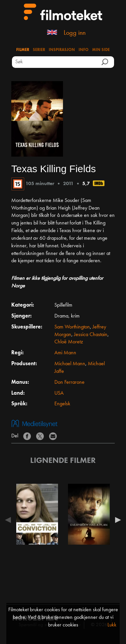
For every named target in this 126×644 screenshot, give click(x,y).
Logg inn (75, 33)
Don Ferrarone (69, 382)
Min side (101, 50)
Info (84, 50)
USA (59, 393)
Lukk (112, 625)
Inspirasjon (62, 50)
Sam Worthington (72, 327)
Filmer (23, 50)
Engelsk (62, 404)
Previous (10, 520)
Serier (39, 50)
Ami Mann (65, 353)
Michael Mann (70, 364)
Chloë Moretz (69, 342)
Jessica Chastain (91, 335)
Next (116, 520)
